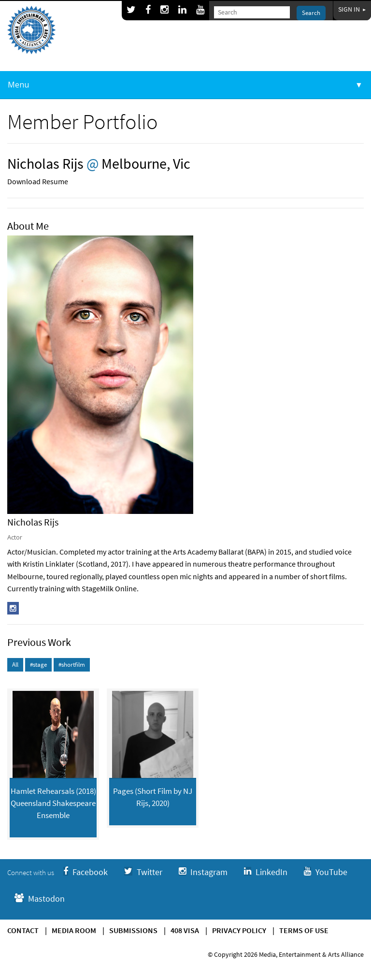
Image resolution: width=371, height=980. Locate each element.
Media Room (74, 930)
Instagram (203, 872)
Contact (23, 930)
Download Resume (38, 181)
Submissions (133, 930)
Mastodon (40, 899)
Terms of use (304, 930)
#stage (38, 665)
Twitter (143, 872)
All (15, 665)
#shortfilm (72, 665)
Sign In (352, 9)
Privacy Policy (239, 930)
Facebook (86, 872)
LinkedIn (266, 872)
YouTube (326, 872)
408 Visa (185, 930)
